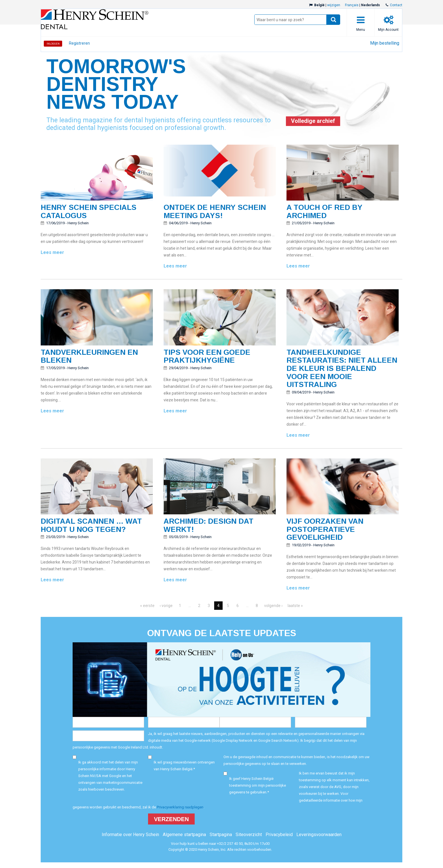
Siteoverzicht (249, 835)
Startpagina (221, 835)
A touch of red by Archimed (324, 211)
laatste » (295, 606)
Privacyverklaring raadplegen (180, 807)
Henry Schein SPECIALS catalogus (89, 211)
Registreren (79, 43)
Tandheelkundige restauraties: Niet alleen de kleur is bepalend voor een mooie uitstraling (342, 368)
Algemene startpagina (184, 835)
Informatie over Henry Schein (130, 835)
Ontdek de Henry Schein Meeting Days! (215, 211)
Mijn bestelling (385, 43)
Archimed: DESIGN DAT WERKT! (209, 525)
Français (352, 5)
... (190, 606)
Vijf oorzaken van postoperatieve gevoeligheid (325, 529)
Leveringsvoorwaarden (319, 835)
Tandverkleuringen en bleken (89, 356)
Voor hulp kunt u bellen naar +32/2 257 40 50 (207, 844)
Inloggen (53, 44)
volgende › (273, 606)
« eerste (147, 606)
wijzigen (334, 5)
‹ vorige (166, 606)
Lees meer (52, 252)
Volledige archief (313, 121)
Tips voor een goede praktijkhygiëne (207, 356)
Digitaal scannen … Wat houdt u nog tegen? (91, 525)
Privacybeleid (279, 835)
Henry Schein (78, 223)
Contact (396, 5)
